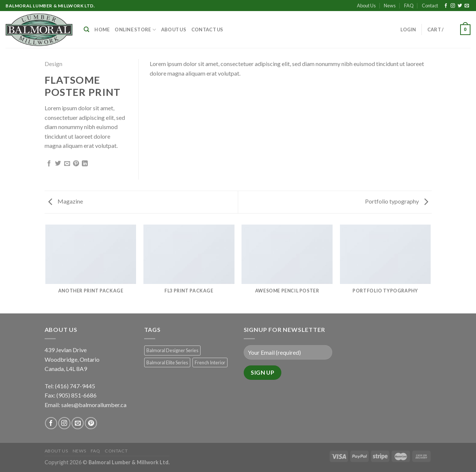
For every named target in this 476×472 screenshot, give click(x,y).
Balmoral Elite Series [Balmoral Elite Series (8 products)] (167, 362)
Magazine (66, 201)
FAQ (409, 6)
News (390, 6)
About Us (366, 6)
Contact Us (207, 29)
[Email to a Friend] (67, 164)
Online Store (135, 30)
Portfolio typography (397, 201)
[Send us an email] (467, 6)
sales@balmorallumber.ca (94, 405)
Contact (430, 6)
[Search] (86, 29)
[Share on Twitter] (58, 164)
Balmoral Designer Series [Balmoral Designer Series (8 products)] (172, 350)
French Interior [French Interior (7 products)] (210, 362)
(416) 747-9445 (76, 386)
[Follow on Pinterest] (91, 423)
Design (53, 64)
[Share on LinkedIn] (85, 164)
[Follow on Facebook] (446, 6)
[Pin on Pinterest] (76, 164)
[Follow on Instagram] (453, 6)
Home (102, 29)
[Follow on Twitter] (460, 6)
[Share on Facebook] (49, 164)
